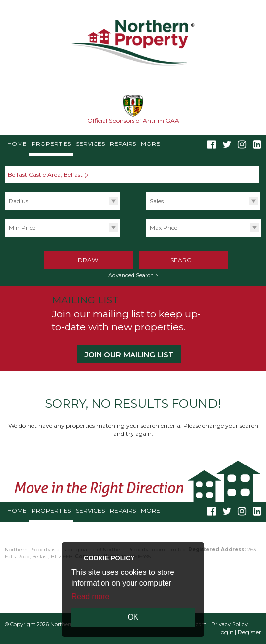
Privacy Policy (230, 625)
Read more (90, 596)
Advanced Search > (133, 275)
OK (133, 617)
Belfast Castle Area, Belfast (50, 174)
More (150, 144)
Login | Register (239, 632)
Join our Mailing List (129, 354)
